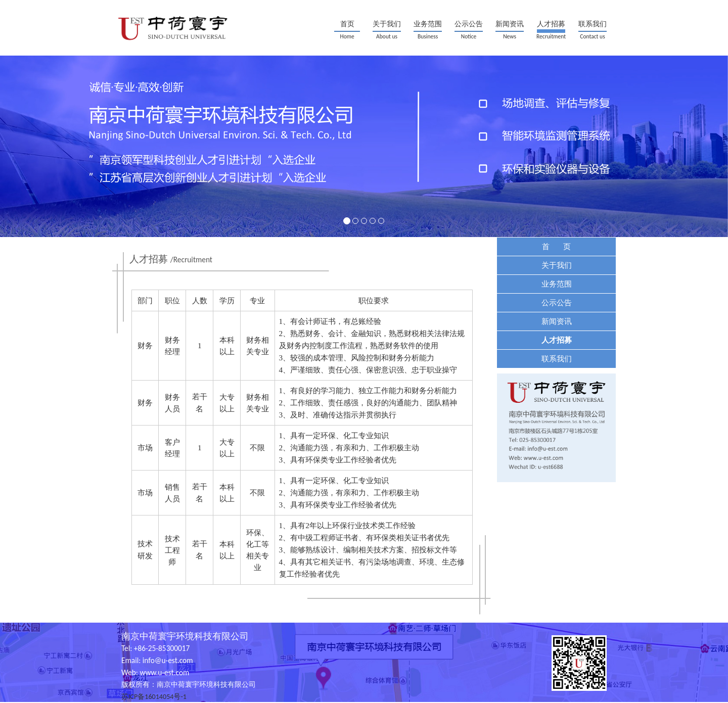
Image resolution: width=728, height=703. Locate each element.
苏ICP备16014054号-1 (154, 697)
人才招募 (551, 24)
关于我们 (387, 24)
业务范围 (428, 24)
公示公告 (469, 24)
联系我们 (593, 24)
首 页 (556, 246)
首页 (347, 24)
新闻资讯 (510, 24)
